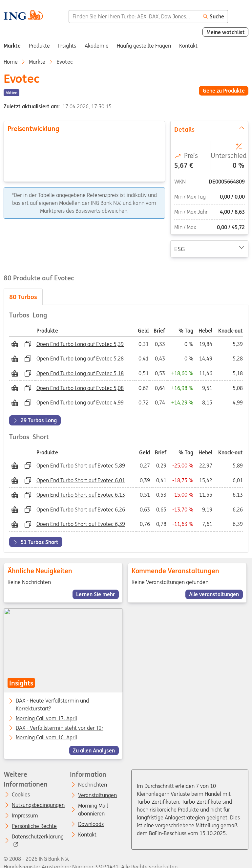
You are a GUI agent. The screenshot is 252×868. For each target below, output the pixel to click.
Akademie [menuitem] (97, 46)
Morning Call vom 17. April (46, 719)
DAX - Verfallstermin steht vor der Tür (60, 728)
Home (11, 62)
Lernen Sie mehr (95, 594)
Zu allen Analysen (94, 750)
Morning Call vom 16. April (46, 738)
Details (210, 129)
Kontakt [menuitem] (188, 46)
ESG (210, 248)
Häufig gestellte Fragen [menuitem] (144, 46)
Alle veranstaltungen (214, 594)
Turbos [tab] (23, 297)
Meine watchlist (226, 32)
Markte (37, 62)
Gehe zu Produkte (224, 91)
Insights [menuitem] (67, 46)
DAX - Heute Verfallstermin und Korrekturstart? (52, 702)
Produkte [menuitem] (39, 46)
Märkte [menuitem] (12, 46)
